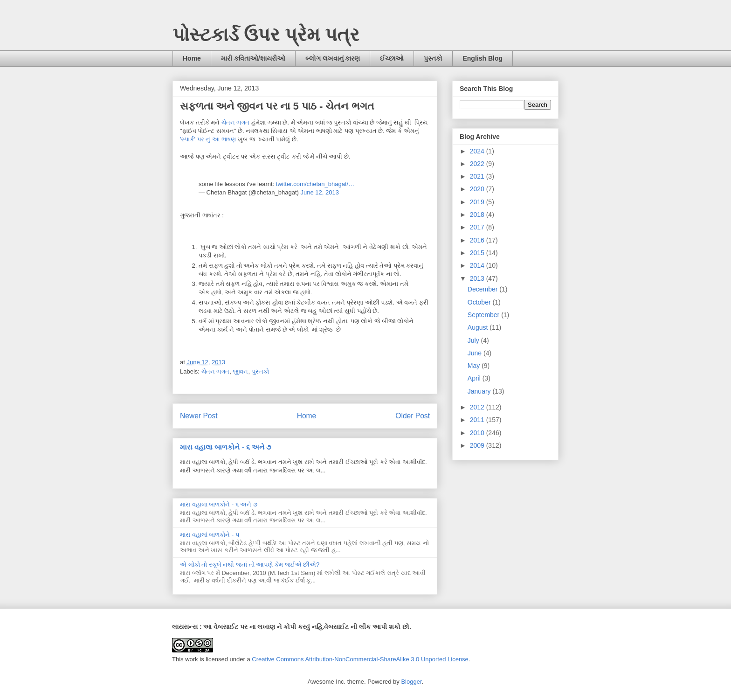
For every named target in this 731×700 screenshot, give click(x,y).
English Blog (483, 58)
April (475, 378)
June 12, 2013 (319, 192)
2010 (478, 433)
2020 (478, 189)
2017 (478, 227)
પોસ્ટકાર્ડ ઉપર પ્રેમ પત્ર (266, 35)
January (480, 391)
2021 (478, 176)
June (476, 353)
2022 (478, 164)
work (191, 659)
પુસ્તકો (433, 58)
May (475, 366)
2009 (478, 445)
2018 (478, 215)
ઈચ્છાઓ (392, 58)
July (474, 340)
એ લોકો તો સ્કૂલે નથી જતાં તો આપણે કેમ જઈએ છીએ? (250, 565)
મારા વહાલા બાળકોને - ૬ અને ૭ (225, 447)
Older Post (413, 416)
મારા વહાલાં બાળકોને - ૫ (210, 535)
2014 (478, 265)
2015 (478, 253)
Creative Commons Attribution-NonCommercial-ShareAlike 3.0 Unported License (360, 659)
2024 (478, 151)
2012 (478, 407)
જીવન (240, 371)
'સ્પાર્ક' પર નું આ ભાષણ (208, 139)
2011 (478, 420)
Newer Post (199, 416)
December (483, 289)
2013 (478, 278)
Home (192, 58)
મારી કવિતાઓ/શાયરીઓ (253, 58)
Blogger (411, 682)
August (479, 327)
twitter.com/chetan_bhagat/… (315, 184)
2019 (478, 202)
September (484, 315)
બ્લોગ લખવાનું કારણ (333, 58)
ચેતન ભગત (236, 122)
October (480, 302)
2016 (478, 240)
